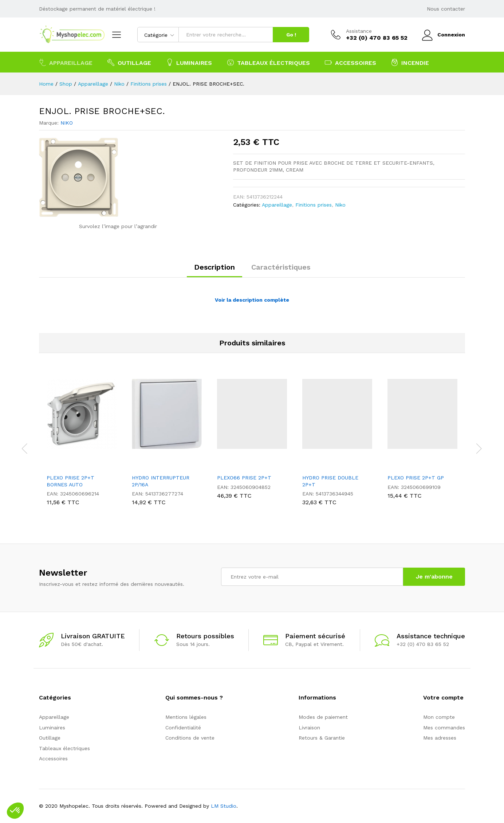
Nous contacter (446, 9)
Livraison (309, 728)
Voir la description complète (252, 300)
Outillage (50, 738)
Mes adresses (440, 738)
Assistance (359, 31)
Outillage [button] (129, 62)
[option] (82, 444)
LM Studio (224, 806)
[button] (15, 811)
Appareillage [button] (66, 62)
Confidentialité (183, 728)
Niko (340, 205)
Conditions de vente (190, 738)
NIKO (67, 123)
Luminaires (52, 728)
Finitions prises (314, 205)
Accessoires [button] (351, 62)
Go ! (291, 35)
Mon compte (439, 717)
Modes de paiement (323, 717)
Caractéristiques (281, 267)
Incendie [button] (410, 62)
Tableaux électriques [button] (268, 62)
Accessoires (53, 759)
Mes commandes (444, 728)
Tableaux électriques (64, 748)
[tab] (214, 270)
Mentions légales (186, 717)
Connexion (444, 35)
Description (214, 267)
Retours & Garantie (322, 738)
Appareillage (277, 205)
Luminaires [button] (189, 62)
